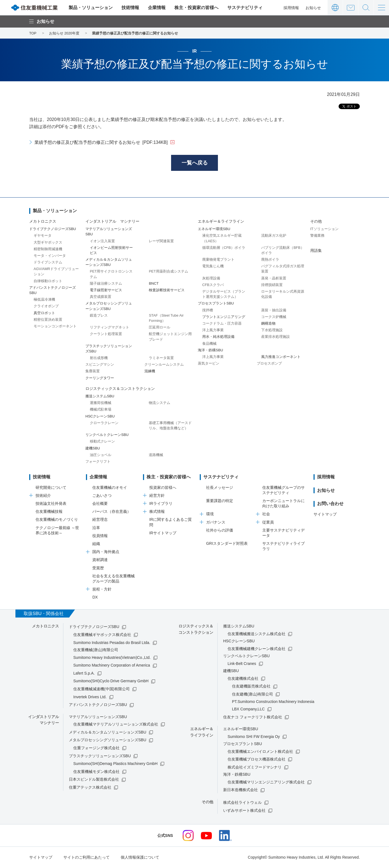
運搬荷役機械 (101, 403)
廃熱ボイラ (270, 260)
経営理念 (100, 520)
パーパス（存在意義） (112, 512)
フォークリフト (98, 462)
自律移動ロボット (48, 281)
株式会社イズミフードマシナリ (255, 767)
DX (95, 598)
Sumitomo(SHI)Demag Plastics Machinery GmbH (115, 764)
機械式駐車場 (101, 410)
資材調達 (100, 560)
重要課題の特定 (220, 501)
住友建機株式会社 (243, 679)
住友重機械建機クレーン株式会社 (256, 649)
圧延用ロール (160, 328)
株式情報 (157, 512)
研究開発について (51, 488)
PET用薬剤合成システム (168, 272)
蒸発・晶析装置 (274, 278)
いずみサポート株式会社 (244, 811)
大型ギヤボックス (48, 243)
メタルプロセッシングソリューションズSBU (108, 740)
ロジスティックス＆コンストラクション (120, 389)
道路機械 (156, 455)
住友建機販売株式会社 (251, 687)
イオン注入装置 (102, 241)
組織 (96, 544)
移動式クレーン (102, 442)
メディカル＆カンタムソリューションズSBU (108, 732)
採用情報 (291, 8)
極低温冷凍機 (44, 300)
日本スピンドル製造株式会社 (94, 780)
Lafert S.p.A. (84, 673)
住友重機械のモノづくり (57, 520)
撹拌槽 (208, 310)
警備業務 (317, 236)
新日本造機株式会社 (241, 790)
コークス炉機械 (274, 317)
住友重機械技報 (49, 512)
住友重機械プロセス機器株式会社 (256, 760)
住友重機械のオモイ (110, 488)
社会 (266, 514)
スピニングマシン (100, 365)
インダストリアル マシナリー (112, 222)
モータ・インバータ (50, 256)
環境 (210, 514)
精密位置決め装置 (48, 320)
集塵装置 (93, 372)
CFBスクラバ (213, 285)
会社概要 (100, 504)
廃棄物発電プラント (218, 260)
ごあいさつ (102, 496)
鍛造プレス (99, 316)
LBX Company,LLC (248, 710)
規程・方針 (102, 590)
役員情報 (100, 536)
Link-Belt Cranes (242, 664)
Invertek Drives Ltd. (90, 697)
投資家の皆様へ (163, 488)
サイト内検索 (366, 8)
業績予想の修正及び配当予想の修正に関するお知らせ (101, 142)
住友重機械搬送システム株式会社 (256, 634)
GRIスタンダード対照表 (227, 544)
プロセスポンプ (269, 364)
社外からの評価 (220, 530)
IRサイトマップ (163, 533)
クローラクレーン (104, 423)
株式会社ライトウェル (242, 803)
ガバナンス (216, 522)
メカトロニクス (43, 222)
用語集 (316, 251)
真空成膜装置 (101, 297)
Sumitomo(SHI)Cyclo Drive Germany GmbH (111, 681)
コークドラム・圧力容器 (222, 324)
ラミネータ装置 (161, 358)
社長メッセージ (220, 488)
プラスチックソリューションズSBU (100, 756)
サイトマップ (325, 514)
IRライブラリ (161, 504)
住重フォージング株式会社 (96, 748)
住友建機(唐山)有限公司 (252, 695)
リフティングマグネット (110, 328)
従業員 (268, 522)
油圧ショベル (101, 455)
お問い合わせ (351, 8)
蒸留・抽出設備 (274, 310)
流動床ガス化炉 (274, 236)
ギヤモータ (43, 236)
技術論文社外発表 (51, 504)
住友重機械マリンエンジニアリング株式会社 (266, 782)
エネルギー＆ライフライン (221, 222)
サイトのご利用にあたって (87, 858)
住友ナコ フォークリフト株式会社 (253, 717)
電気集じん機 (213, 267)
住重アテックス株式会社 (90, 788)
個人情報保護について (140, 858)
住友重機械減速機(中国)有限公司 (102, 689)
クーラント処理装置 (106, 334)
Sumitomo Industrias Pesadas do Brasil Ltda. (112, 643)
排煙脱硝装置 (272, 285)
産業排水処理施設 (275, 337)
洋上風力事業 (213, 331)
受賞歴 (98, 568)
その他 (316, 222)
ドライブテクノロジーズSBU (94, 627)
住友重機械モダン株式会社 (96, 772)
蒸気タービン (209, 364)
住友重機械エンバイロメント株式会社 (260, 752)
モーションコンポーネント (55, 327)
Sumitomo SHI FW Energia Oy (254, 737)
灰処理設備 (211, 278)
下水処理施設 (272, 331)
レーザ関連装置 (161, 241)
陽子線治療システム (106, 284)
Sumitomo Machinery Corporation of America (112, 666)
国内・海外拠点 (106, 552)
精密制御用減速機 (48, 249)
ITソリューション (324, 229)
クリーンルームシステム (164, 365)
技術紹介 (43, 496)
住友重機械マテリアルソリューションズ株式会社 (116, 725)
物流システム (160, 403)
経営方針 (157, 496)
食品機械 (209, 344)
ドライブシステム (48, 263)
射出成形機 (99, 358)
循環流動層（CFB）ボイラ (224, 248)
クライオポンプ (46, 307)
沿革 (96, 528)
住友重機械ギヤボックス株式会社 (102, 635)
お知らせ (313, 8)
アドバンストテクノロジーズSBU (98, 705)
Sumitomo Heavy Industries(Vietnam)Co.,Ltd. (112, 658)
